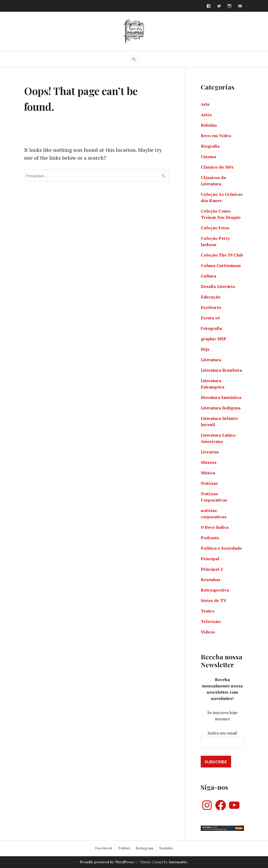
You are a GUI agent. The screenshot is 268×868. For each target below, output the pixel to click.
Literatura (211, 360)
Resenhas (211, 580)
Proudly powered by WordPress (107, 862)
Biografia (210, 146)
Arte (205, 104)
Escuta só (210, 318)
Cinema (208, 157)
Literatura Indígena (221, 408)
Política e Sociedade (221, 548)
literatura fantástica (221, 397)
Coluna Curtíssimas (221, 265)
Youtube (166, 848)
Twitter (124, 848)
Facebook (104, 848)
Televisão (211, 621)
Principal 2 (212, 569)
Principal (210, 559)
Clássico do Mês (217, 167)
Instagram (145, 848)
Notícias (209, 483)
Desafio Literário (218, 286)
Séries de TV (214, 600)
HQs (205, 349)
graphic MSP (214, 339)
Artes (206, 115)
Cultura (208, 276)
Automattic (178, 862)
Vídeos (208, 632)
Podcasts (210, 538)
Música (208, 473)
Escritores (211, 307)
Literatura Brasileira (221, 370)
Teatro (208, 611)
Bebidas (209, 125)
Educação (211, 297)
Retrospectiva (215, 590)
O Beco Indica (215, 527)
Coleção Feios (215, 228)
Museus (209, 462)
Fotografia (211, 328)
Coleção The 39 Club (222, 255)
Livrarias (210, 452)
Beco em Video (216, 136)
